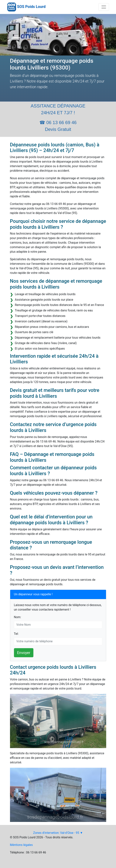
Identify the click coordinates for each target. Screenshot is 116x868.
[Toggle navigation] (104, 7)
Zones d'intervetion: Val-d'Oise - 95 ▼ (58, 833)
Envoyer (24, 653)
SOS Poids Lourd (31, 7)
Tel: (16, 634)
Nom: (18, 617)
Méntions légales (21, 845)
